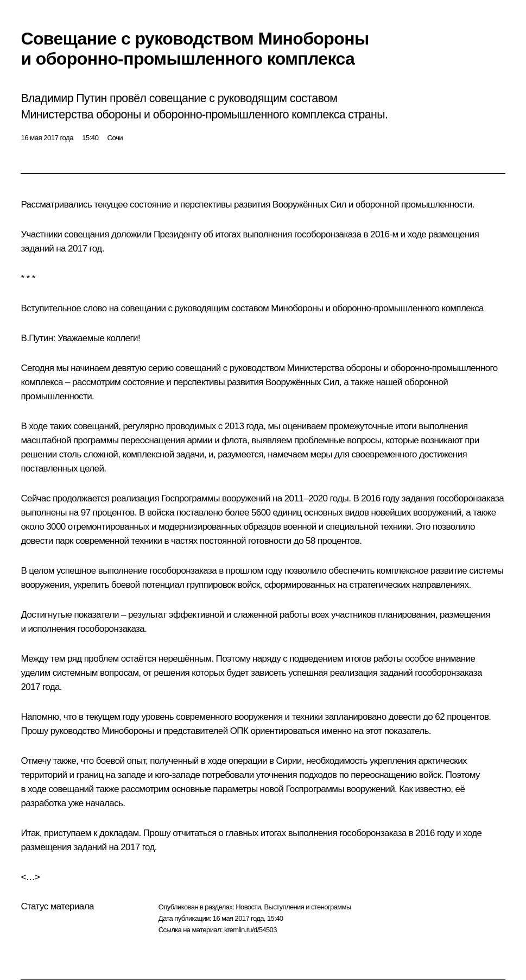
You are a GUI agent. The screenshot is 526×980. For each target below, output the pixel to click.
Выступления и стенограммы (307, 907)
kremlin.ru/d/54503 (251, 930)
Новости (248, 907)
